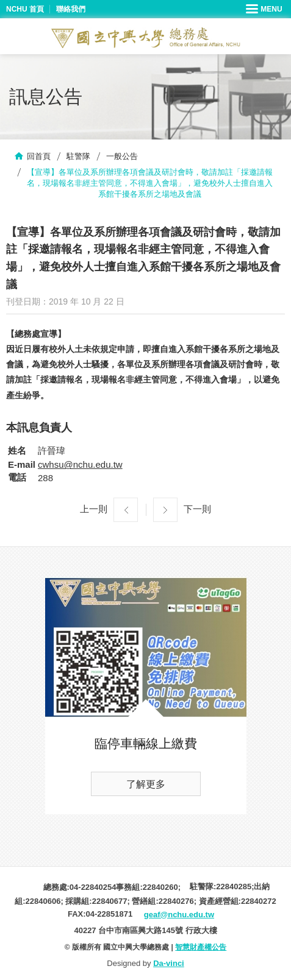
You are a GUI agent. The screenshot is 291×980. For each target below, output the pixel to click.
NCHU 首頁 (25, 9)
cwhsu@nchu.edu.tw (80, 464)
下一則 (197, 509)
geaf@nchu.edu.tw (179, 915)
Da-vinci (169, 963)
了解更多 (146, 784)
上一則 (94, 509)
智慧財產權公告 (201, 947)
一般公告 (122, 156)
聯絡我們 (71, 9)
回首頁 (39, 156)
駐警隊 (78, 156)
